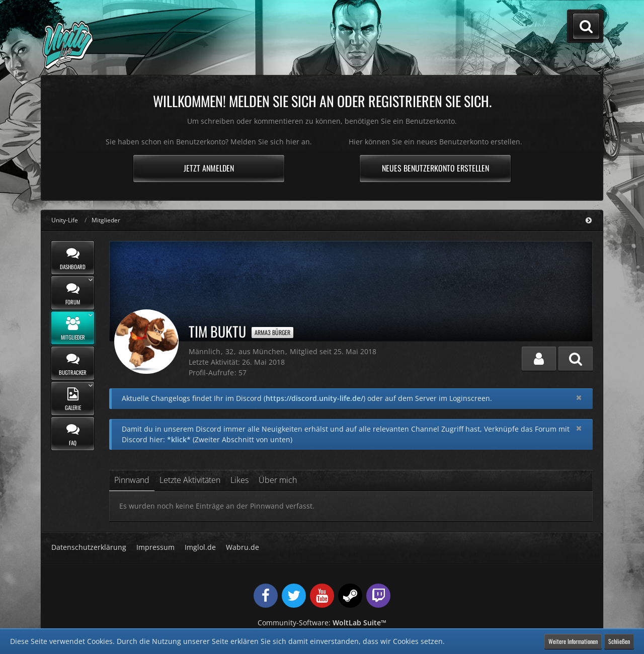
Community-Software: (322, 623)
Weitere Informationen (573, 641)
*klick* (179, 439)
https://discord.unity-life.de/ (314, 398)
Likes (239, 480)
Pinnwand (132, 480)
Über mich (278, 480)
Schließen (619, 641)
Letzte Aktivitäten (190, 480)
